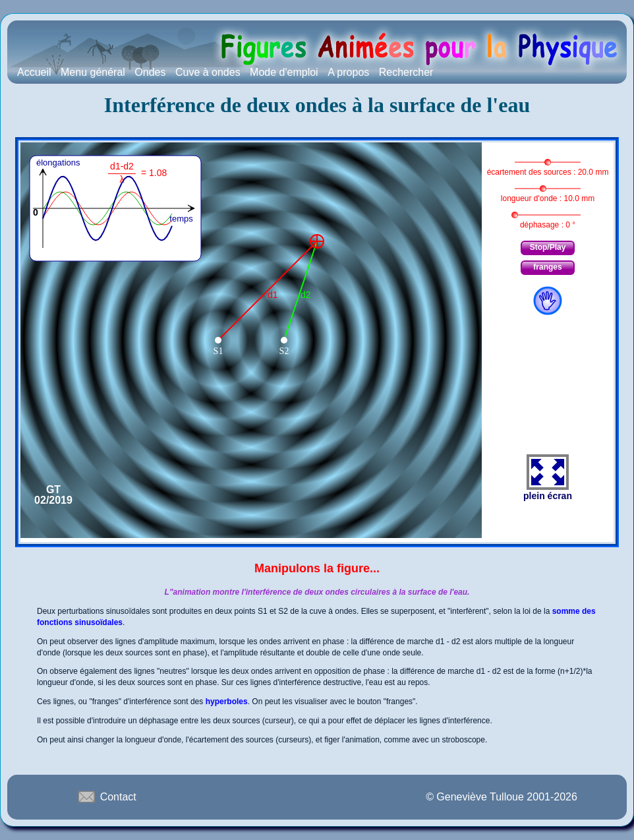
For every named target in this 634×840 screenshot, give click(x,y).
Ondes (150, 72)
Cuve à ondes (208, 72)
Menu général (93, 72)
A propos (348, 72)
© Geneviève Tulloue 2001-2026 (502, 797)
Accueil (34, 72)
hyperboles (227, 702)
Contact (106, 796)
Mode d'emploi (284, 72)
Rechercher (406, 72)
